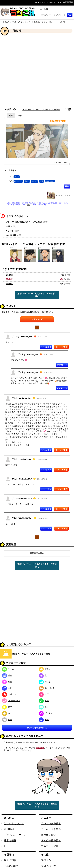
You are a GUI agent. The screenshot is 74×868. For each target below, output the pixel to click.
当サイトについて (14, 823)
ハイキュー (18, 181)
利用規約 (9, 829)
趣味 (44, 701)
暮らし (45, 707)
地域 (44, 720)
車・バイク (47, 688)
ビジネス (46, 713)
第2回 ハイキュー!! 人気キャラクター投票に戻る (37, 295)
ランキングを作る (51, 829)
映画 (7, 682)
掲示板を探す (48, 835)
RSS (6, 846)
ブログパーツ (48, 866)
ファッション (11, 701)
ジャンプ (34, 181)
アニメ (17, 177)
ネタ (7, 713)
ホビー (8, 688)
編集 (67, 186)
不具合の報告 (11, 866)
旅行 (44, 694)
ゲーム (8, 669)
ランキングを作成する (37, 728)
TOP (7, 22)
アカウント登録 (50, 846)
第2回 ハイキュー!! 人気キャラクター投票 (53, 22)
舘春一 (27, 181)
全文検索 (44, 9)
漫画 (42, 181)
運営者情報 (10, 840)
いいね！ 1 (46, 450)
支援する (46, 860)
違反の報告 (10, 860)
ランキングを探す (51, 823)
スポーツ (9, 694)
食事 (7, 707)
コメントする (37, 319)
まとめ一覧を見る (51, 840)
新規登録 (40, 748)
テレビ (45, 682)
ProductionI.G (50, 181)
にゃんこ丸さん (63, 195)
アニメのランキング (21, 22)
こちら (28, 205)
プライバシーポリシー (16, 835)
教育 (7, 720)
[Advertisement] (34, 70)
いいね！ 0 (46, 347)
